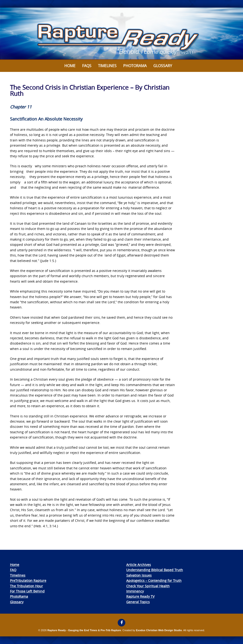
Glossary (163, 66)
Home (70, 66)
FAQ (13, 570)
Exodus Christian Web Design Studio (159, 630)
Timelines (107, 66)
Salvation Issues (139, 575)
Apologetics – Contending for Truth (154, 581)
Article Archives (139, 565)
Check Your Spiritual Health (148, 586)
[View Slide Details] (121, 34)
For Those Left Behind (27, 591)
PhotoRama (19, 596)
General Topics (138, 602)
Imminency (135, 591)
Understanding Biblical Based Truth (155, 570)
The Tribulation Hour (26, 586)
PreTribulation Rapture (28, 581)
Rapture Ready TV (140, 596)
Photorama (135, 66)
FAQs (87, 66)
